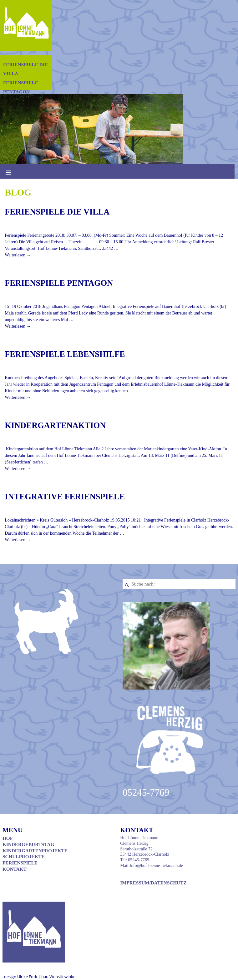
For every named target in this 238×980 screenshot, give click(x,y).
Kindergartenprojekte (35, 851)
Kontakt (15, 869)
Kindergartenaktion (55, 426)
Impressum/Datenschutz (153, 883)
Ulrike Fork (28, 977)
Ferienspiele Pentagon (59, 283)
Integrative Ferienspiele (65, 497)
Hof (8, 838)
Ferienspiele (20, 863)
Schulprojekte (24, 856)
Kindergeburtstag (28, 844)
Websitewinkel (63, 977)
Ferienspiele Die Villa (57, 212)
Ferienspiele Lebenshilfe (65, 354)
